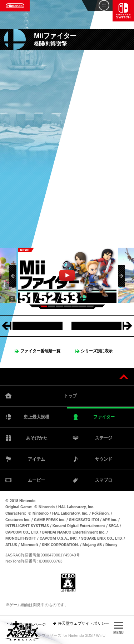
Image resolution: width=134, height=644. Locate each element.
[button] (13, 276)
